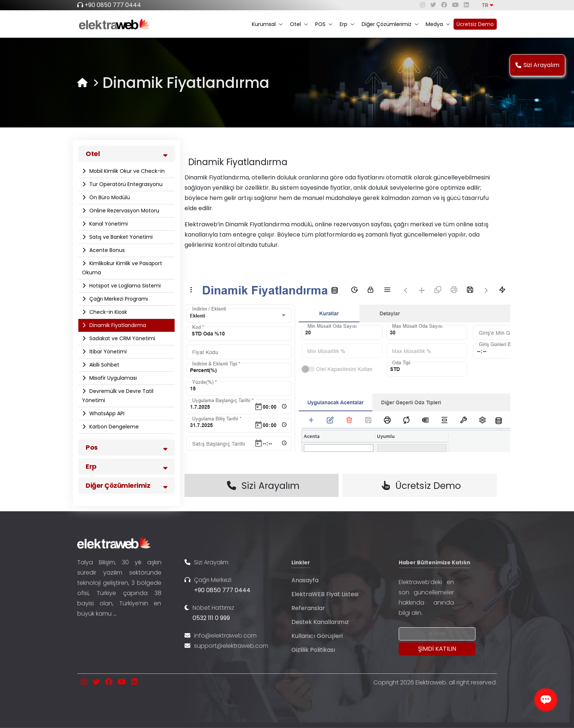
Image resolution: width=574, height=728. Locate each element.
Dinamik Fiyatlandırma (117, 325)
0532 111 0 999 (211, 618)
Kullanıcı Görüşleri (317, 636)
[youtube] (455, 5)
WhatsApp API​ (106, 413)
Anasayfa (305, 580)
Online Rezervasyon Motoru (124, 211)
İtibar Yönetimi (107, 352)
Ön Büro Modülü (109, 197)
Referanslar (308, 608)
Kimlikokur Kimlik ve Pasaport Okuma (122, 268)
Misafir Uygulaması (112, 378)
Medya (438, 24)
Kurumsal (267, 24)
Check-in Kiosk (107, 312)
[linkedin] (466, 5)
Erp (347, 24)
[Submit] (437, 649)
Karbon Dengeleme (113, 427)
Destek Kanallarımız (320, 622)
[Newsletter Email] (437, 634)
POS (324, 24)
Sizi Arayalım (537, 65)
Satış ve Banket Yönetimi (120, 237)
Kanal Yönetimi (108, 224)
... (115, 614)
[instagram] (422, 5)
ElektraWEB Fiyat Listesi (325, 594)
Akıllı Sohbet (104, 365)
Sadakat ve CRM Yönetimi (122, 338)
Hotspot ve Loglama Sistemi (124, 286)
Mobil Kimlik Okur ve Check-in (126, 171)
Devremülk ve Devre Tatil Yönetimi (118, 396)
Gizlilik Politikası (313, 650)
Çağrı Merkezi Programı (118, 299)
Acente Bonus (106, 250)
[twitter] (433, 5)
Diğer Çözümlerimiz (390, 24)
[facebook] (444, 5)
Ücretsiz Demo (475, 24)
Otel (299, 24)
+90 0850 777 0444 (113, 5)
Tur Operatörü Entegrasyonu (125, 184)
